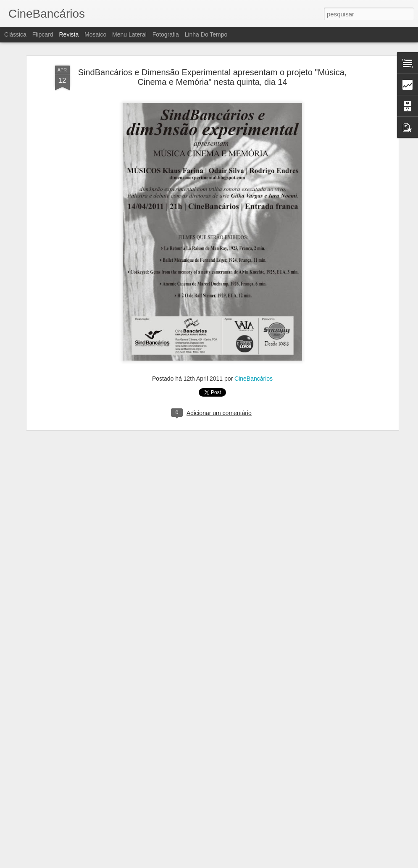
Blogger (243, 863)
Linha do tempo (206, 34)
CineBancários (254, 373)
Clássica (15, 34)
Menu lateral (129, 34)
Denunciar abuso (270, 863)
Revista (69, 34)
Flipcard (43, 34)
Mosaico (95, 34)
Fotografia (166, 34)
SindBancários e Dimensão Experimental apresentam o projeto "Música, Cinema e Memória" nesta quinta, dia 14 (213, 71)
